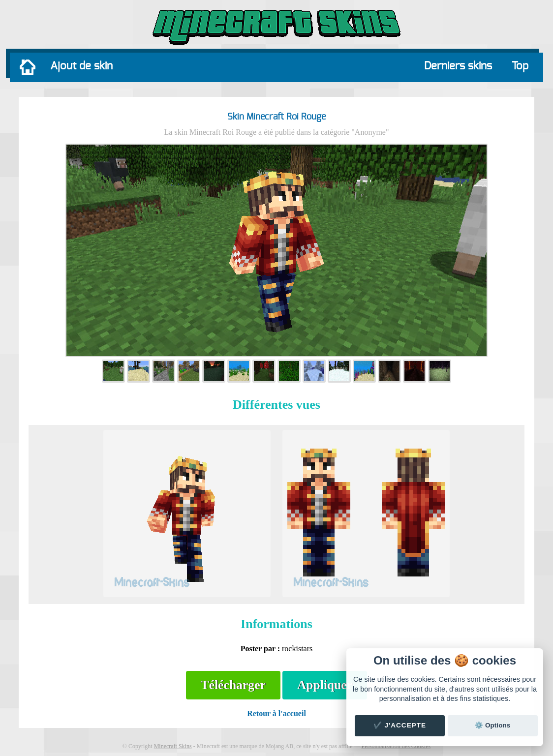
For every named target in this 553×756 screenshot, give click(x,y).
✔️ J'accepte (400, 725)
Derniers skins (458, 66)
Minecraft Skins (173, 746)
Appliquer (325, 685)
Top (520, 66)
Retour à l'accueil (276, 713)
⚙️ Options (492, 725)
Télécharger (233, 685)
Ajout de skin (81, 66)
